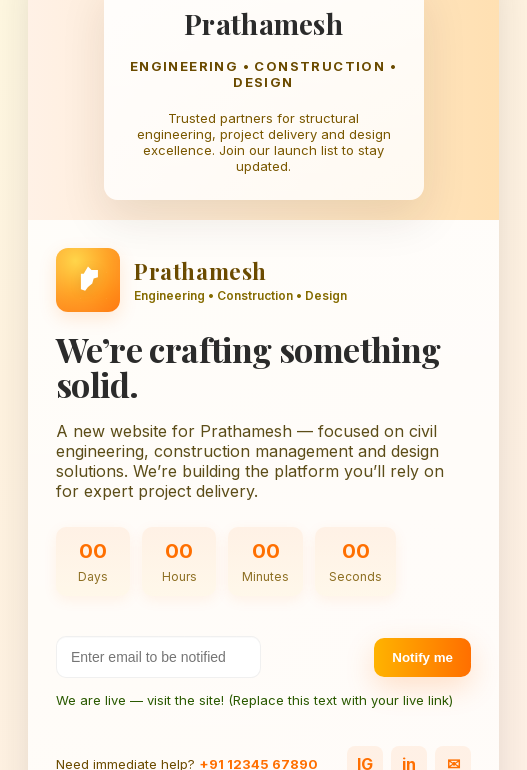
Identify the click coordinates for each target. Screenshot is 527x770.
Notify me (422, 657)
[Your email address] (158, 657)
